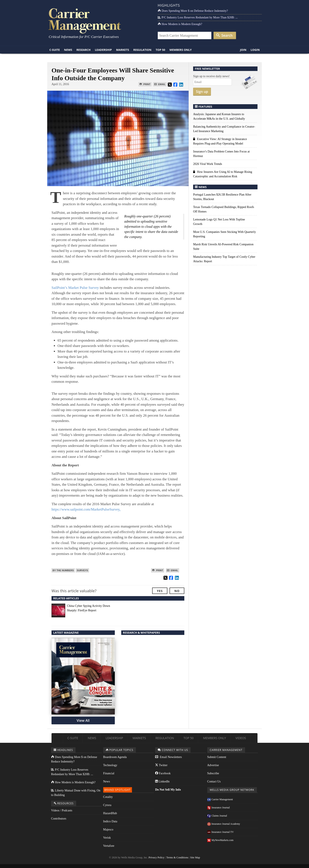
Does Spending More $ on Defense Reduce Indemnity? (193, 11)
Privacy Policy (156, 857)
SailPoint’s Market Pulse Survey (75, 288)
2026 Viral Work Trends (208, 164)
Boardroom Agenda (115, 757)
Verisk (107, 838)
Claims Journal (217, 816)
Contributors (59, 819)
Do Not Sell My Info (168, 790)
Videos (241, 738)
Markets (123, 50)
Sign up (202, 92)
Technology (110, 765)
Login (255, 50)
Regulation (142, 50)
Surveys (82, 570)
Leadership (103, 50)
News (68, 50)
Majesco (108, 830)
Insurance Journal (219, 808)
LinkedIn (162, 781)
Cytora (107, 805)
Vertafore (109, 846)
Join (243, 50)
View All (83, 720)
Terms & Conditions (177, 857)
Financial (109, 773)
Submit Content (217, 757)
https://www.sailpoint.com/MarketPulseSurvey (86, 509)
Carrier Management (220, 799)
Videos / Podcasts (62, 810)
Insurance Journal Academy (224, 824)
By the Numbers (63, 570)
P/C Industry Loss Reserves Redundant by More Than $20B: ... (198, 17)
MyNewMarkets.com (220, 840)
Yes (160, 591)
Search (224, 35)
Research (83, 50)
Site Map (195, 857)
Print (145, 84)
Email (160, 84)
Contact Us (214, 781)
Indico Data (110, 821)
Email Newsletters (169, 757)
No (177, 591)
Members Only (181, 50)
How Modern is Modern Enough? (180, 24)
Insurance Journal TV (221, 832)
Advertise (213, 765)
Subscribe (213, 773)
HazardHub (110, 813)
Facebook (163, 773)
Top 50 (161, 50)
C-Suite (55, 50)
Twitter (161, 765)
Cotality (108, 797)
